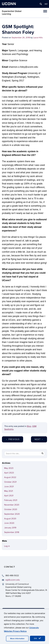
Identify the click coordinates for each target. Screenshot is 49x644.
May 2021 (8, 491)
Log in (7, 546)
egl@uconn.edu (13, 580)
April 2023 (9, 473)
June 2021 (9, 487)
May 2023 (9, 468)
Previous (13, 439)
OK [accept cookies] (38, 638)
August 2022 (10, 477)
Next (39, 439)
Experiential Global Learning (12, 13)
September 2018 (12, 532)
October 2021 (10, 482)
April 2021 (9, 496)
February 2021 (11, 500)
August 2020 (10, 519)
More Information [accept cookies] (17, 639)
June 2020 (9, 523)
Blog (29, 426)
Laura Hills (38, 38)
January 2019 (10, 528)
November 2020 (12, 505)
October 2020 (11, 509)
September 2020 (12, 514)
